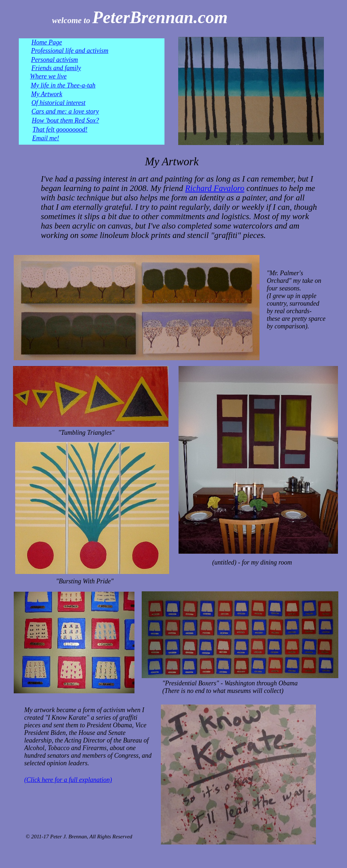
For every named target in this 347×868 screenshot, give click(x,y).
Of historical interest (58, 103)
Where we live (48, 76)
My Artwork (47, 94)
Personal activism (54, 60)
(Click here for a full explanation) (68, 780)
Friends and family (56, 68)
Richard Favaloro (215, 188)
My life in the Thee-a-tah (63, 85)
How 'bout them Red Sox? (65, 120)
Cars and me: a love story (65, 111)
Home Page (47, 42)
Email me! (46, 138)
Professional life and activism (70, 51)
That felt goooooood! (60, 129)
